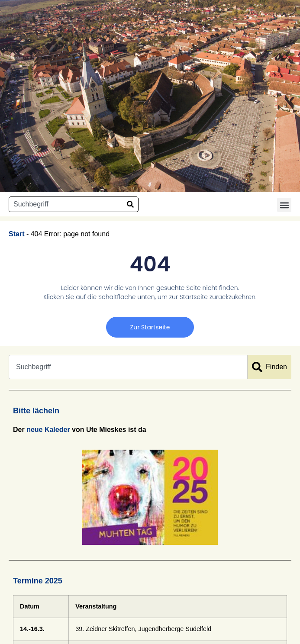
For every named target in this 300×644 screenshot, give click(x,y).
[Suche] (130, 204)
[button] (284, 205)
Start (16, 234)
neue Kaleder (48, 430)
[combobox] (66, 204)
